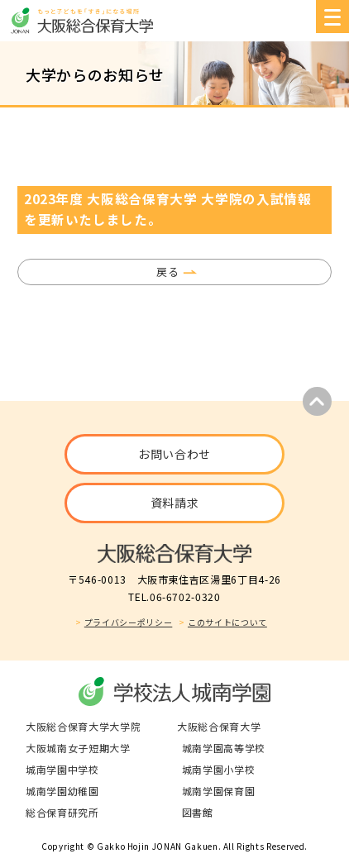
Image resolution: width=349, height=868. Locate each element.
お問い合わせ (174, 454)
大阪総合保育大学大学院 (83, 726)
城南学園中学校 (62, 769)
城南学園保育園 (219, 791)
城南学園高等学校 (224, 748)
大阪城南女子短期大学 (78, 748)
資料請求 (175, 503)
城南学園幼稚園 (62, 791)
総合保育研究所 (62, 812)
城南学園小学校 (219, 769)
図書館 (198, 812)
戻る (167, 272)
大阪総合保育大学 (219, 726)
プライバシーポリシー (129, 622)
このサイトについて (227, 622)
